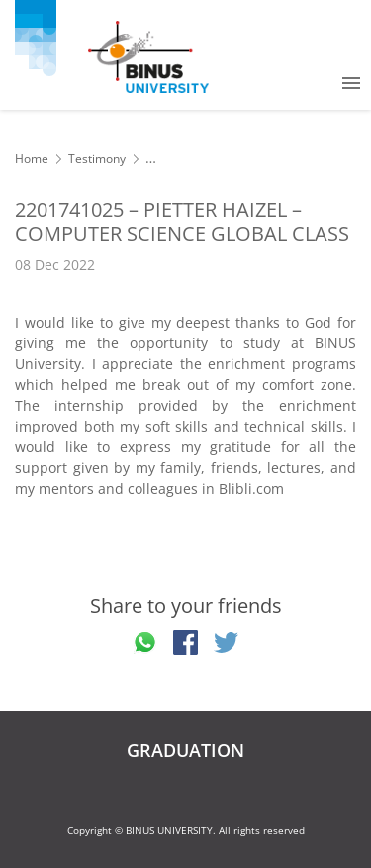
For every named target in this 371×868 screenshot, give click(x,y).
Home (32, 159)
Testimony (97, 159)
